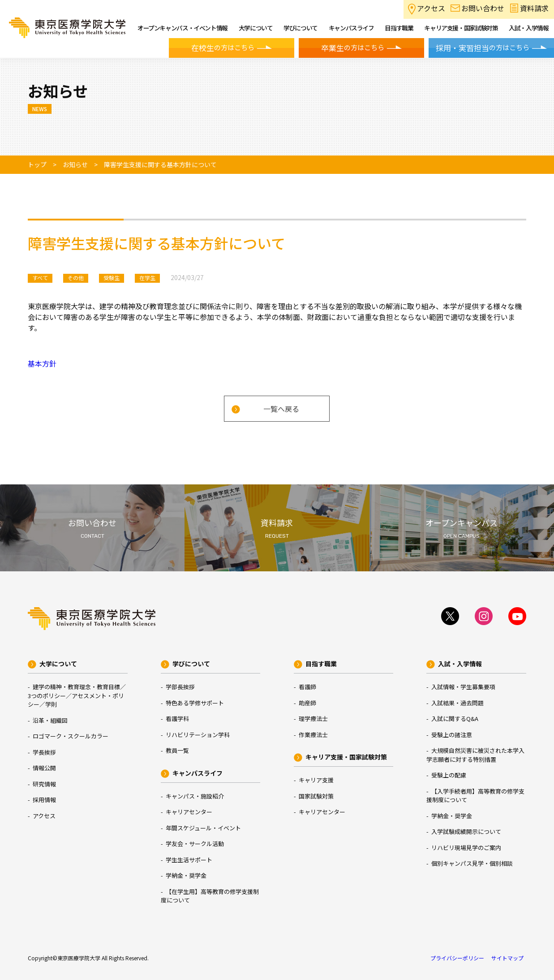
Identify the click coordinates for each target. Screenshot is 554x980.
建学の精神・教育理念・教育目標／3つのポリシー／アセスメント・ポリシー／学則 (77, 695)
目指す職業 (321, 664)
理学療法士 (313, 719)
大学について (58, 664)
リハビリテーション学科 (198, 735)
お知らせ (75, 164)
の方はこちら (223, 48)
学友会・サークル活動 (195, 844)
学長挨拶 (44, 752)
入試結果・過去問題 (457, 703)
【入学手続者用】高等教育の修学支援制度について (475, 796)
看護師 (307, 687)
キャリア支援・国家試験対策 (346, 757)
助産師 (307, 703)
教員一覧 (177, 750)
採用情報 (44, 800)
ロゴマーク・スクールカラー (71, 736)
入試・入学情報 (460, 664)
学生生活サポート (189, 860)
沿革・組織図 (50, 720)
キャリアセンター (189, 812)
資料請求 (534, 8)
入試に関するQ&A (455, 719)
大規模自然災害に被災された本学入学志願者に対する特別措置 (475, 755)
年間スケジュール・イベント (203, 828)
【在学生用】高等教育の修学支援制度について (210, 896)
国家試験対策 (316, 796)
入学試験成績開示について (466, 831)
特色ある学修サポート (195, 703)
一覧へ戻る (281, 409)
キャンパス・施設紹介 (195, 796)
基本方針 (42, 363)
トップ (37, 164)
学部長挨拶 (180, 687)
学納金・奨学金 (186, 875)
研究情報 (44, 784)
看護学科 (177, 719)
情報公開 (44, 768)
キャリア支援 (316, 780)
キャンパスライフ (198, 773)
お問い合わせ (483, 8)
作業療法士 (313, 735)
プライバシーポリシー (457, 958)
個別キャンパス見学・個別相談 (472, 863)
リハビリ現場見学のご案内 (466, 848)
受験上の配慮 (449, 775)
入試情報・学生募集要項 (463, 687)
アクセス (431, 8)
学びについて (191, 664)
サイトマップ (507, 958)
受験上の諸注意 (452, 735)
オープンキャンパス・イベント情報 (183, 28)
